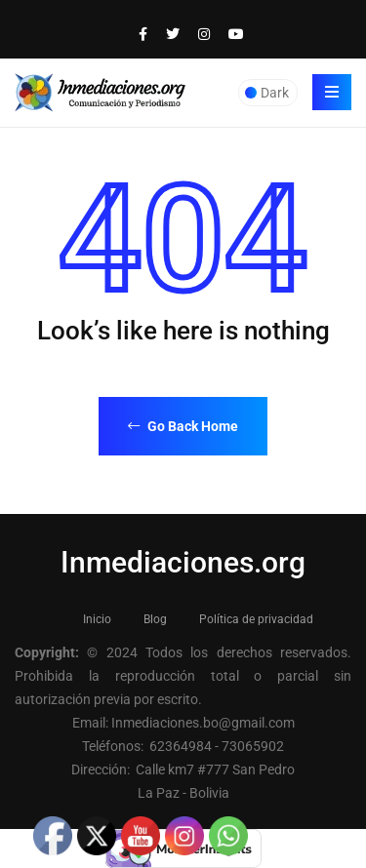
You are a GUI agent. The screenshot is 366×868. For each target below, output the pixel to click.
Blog (155, 619)
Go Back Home (183, 426)
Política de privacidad (256, 619)
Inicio (97, 619)
